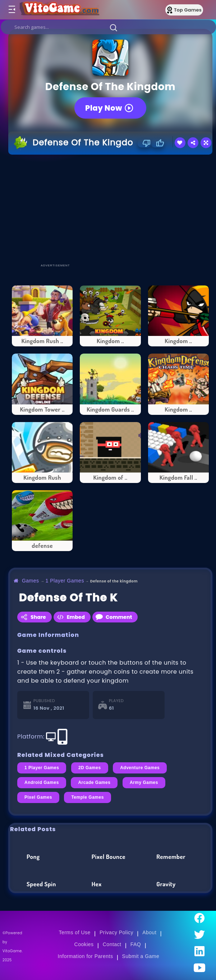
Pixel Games (38, 797)
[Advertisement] (112, 209)
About (149, 932)
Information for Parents (86, 956)
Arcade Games (94, 782)
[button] (114, 27)
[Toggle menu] (12, 10)
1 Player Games (65, 581)
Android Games (42, 782)
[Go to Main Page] (59, 10)
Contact (112, 944)
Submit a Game (141, 956)
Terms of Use (74, 932)
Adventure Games (140, 768)
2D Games (90, 768)
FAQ (136, 944)
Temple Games (87, 797)
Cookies (84, 944)
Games (31, 581)
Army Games (144, 782)
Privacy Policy (116, 932)
